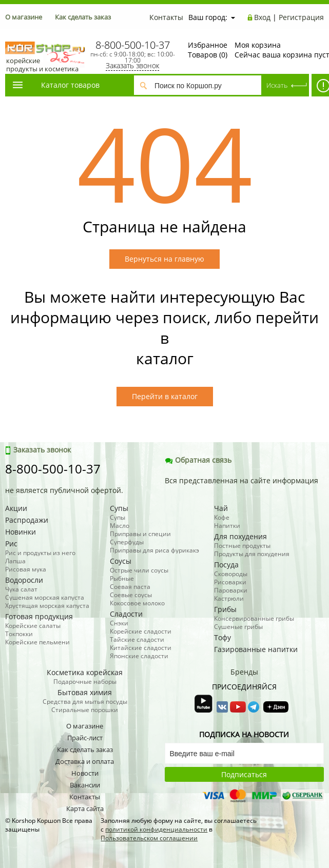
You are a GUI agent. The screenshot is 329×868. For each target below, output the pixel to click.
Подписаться (244, 774)
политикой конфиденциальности (156, 829)
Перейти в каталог (165, 396)
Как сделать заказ (83, 17)
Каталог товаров (55, 85)
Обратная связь (198, 460)
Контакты (166, 17)
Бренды (244, 672)
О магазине (24, 17)
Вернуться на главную (164, 259)
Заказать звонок (132, 65)
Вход (262, 17)
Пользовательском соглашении (149, 838)
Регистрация (301, 17)
